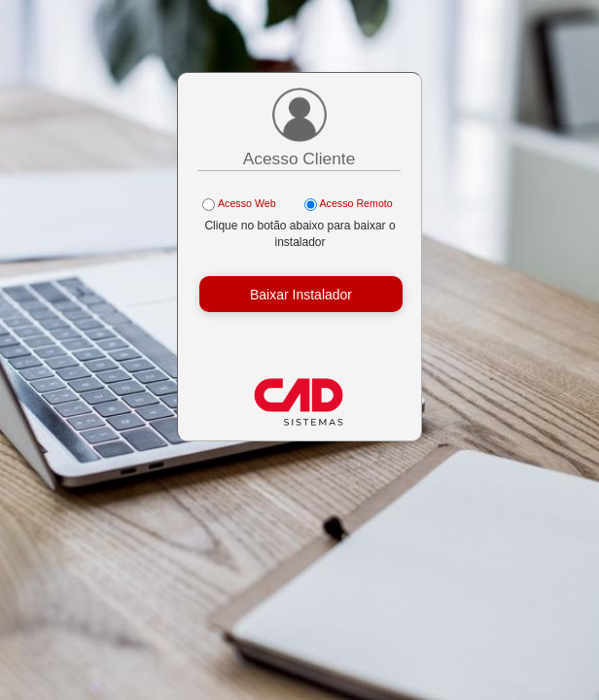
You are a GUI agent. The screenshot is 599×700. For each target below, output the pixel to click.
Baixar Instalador (301, 295)
